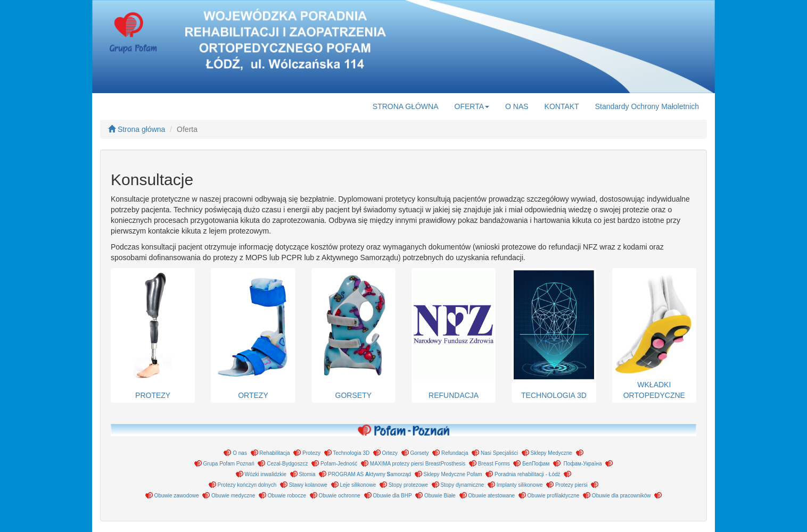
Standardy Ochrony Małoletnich (647, 106)
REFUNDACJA (454, 335)
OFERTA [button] (472, 106)
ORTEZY (253, 335)
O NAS (517, 106)
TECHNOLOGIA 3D (554, 335)
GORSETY (353, 335)
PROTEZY (153, 335)
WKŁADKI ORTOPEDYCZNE (654, 335)
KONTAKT (562, 106)
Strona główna (137, 129)
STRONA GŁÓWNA (406, 106)
